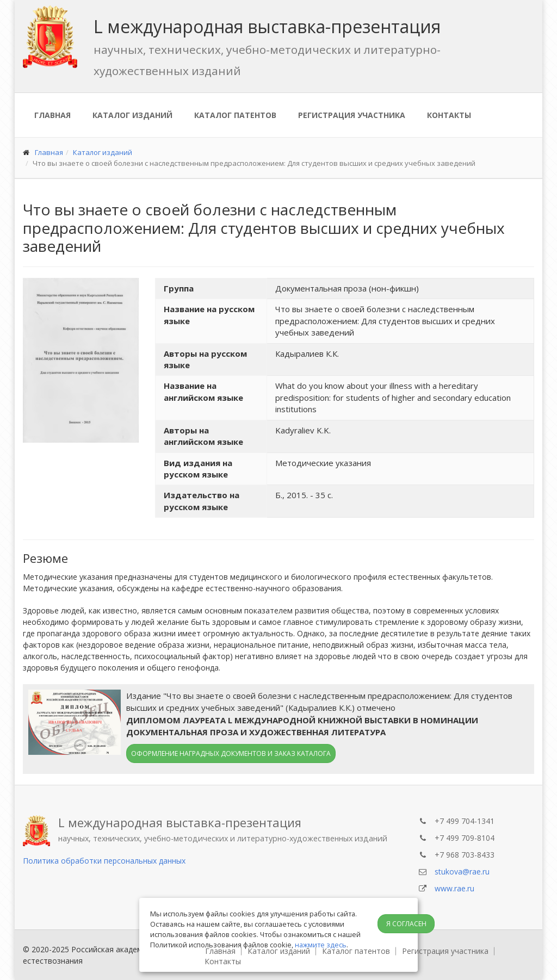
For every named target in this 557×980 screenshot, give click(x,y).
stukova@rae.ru (462, 872)
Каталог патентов (235, 115)
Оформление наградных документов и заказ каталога (231, 753)
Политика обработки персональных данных (104, 861)
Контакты (449, 115)
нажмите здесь (321, 945)
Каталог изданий (132, 115)
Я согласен (406, 924)
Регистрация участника (352, 115)
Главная (52, 115)
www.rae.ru (454, 888)
